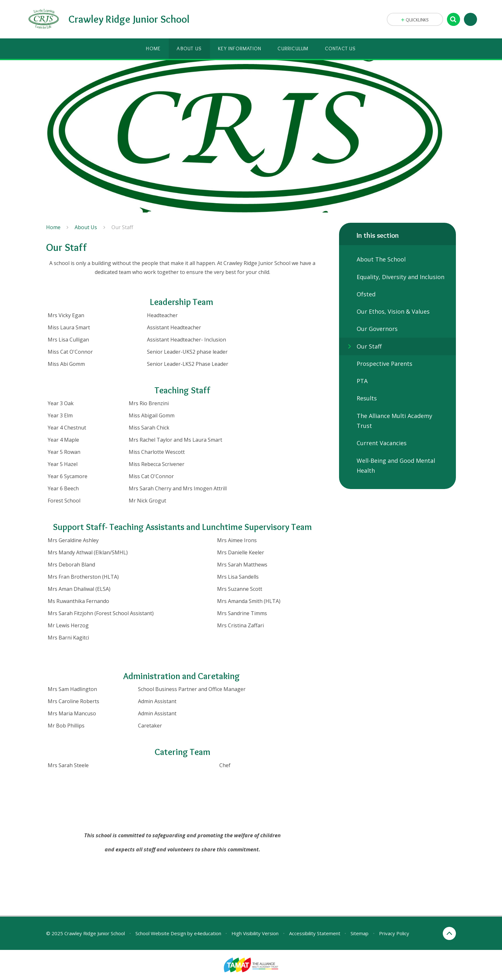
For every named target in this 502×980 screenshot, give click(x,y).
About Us (86, 227)
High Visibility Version (255, 933)
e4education (208, 933)
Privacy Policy (394, 933)
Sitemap (360, 933)
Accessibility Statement (315, 933)
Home (53, 227)
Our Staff (122, 227)
